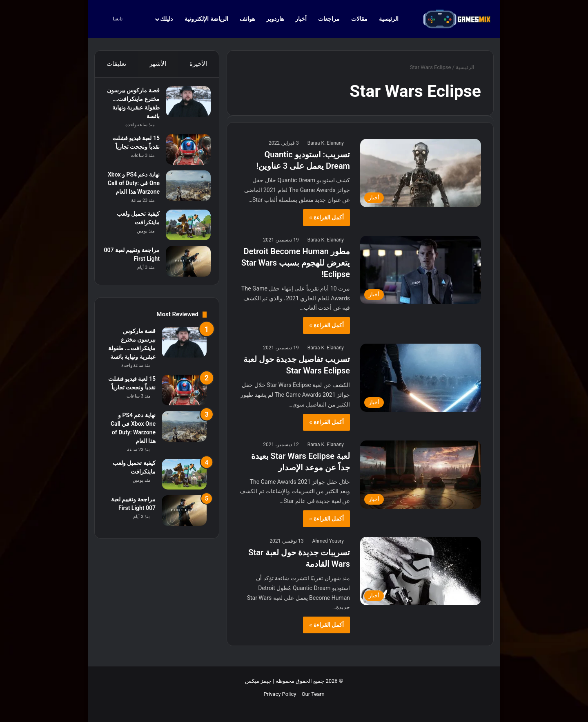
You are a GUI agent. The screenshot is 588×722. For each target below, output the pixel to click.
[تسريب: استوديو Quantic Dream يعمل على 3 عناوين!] (421, 173)
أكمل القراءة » (326, 217)
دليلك (166, 19)
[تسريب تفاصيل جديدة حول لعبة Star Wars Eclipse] (421, 378)
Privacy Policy (280, 694)
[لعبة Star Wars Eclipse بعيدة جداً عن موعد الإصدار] (421, 475)
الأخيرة (199, 64)
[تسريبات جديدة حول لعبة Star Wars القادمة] (421, 571)
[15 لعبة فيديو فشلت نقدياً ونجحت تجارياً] (184, 153)
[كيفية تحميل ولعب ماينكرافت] (184, 238)
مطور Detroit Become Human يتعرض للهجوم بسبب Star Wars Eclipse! (296, 263)
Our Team (313, 694)
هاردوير (275, 19)
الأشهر (158, 64)
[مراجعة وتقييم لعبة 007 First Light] (184, 274)
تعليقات (116, 64)
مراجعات (329, 19)
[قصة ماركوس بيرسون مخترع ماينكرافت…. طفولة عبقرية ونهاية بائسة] (184, 106)
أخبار (301, 19)
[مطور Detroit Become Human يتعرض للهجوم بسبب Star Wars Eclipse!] (421, 270)
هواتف (247, 19)
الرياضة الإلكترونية (206, 19)
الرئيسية (393, 19)
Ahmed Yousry (328, 541)
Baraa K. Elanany (326, 143)
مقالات (359, 19)
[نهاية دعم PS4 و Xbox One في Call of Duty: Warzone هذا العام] (184, 190)
